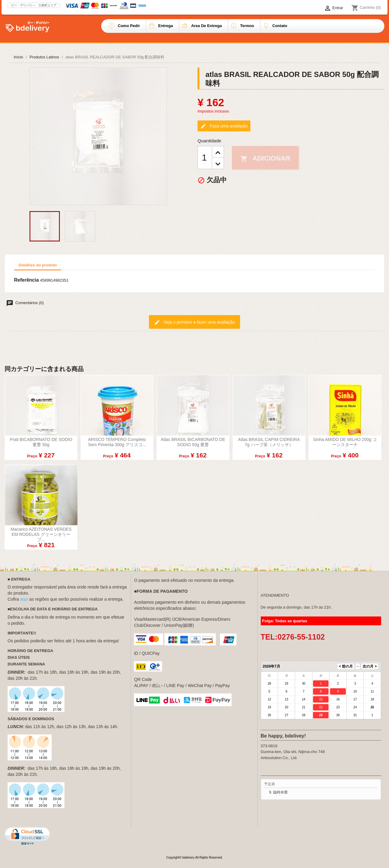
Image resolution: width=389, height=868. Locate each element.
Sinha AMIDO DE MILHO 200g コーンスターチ (345, 442)
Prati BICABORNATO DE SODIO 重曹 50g (41, 442)
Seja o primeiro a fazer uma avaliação (194, 322)
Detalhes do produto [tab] (38, 265)
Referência (26, 280)
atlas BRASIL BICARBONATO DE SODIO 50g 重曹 (193, 442)
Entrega (165, 26)
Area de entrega (207, 26)
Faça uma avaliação (224, 126)
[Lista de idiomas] (308, 8)
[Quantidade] (205, 158)
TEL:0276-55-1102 (293, 637)
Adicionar (265, 158)
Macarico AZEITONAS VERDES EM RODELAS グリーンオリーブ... (41, 534)
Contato (280, 26)
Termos (247, 26)
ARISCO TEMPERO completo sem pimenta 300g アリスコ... (117, 442)
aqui (24, 599)
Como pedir (129, 26)
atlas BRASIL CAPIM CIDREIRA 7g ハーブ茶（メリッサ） (269, 442)
